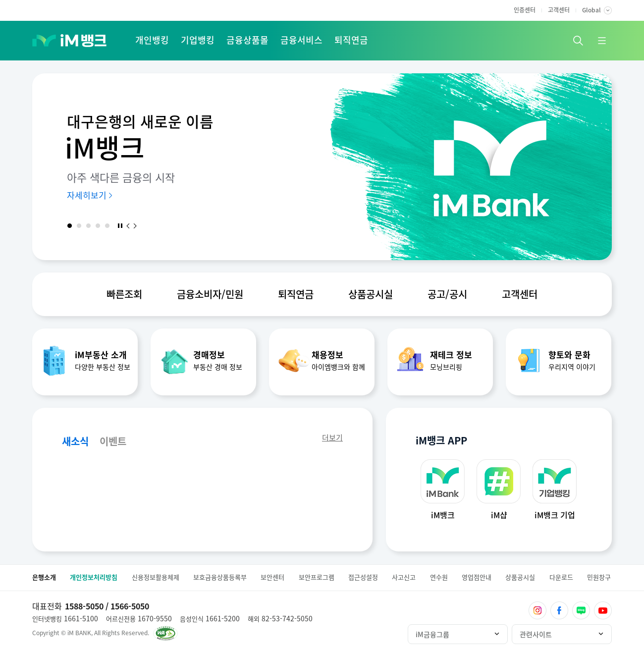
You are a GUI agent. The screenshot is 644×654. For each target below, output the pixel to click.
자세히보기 (87, 195)
